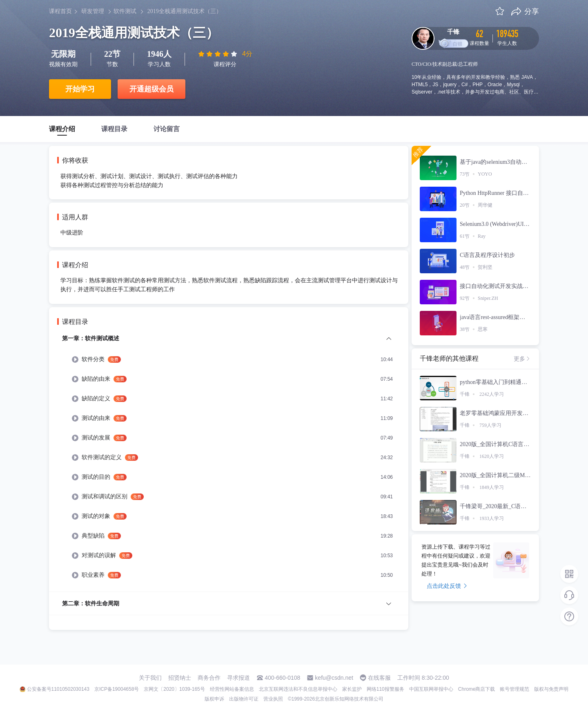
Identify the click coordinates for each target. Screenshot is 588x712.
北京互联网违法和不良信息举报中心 (298, 689)
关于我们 (150, 678)
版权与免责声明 (551, 689)
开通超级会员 (151, 89)
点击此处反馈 (447, 586)
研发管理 (93, 11)
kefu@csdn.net (334, 678)
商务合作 (209, 678)
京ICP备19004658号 (117, 689)
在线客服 (379, 678)
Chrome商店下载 (477, 689)
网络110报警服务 (385, 689)
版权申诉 (214, 699)
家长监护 (352, 689)
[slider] (218, 54)
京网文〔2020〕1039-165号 (174, 689)
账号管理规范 (514, 689)
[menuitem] (229, 463)
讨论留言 (167, 129)
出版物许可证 (244, 699)
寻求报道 (238, 678)
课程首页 (60, 11)
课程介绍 (62, 129)
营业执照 (273, 699)
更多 (522, 359)
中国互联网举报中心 (431, 689)
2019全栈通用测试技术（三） (185, 11)
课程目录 (114, 129)
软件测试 (125, 11)
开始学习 (80, 89)
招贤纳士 (180, 678)
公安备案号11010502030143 (58, 689)
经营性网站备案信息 (232, 689)
